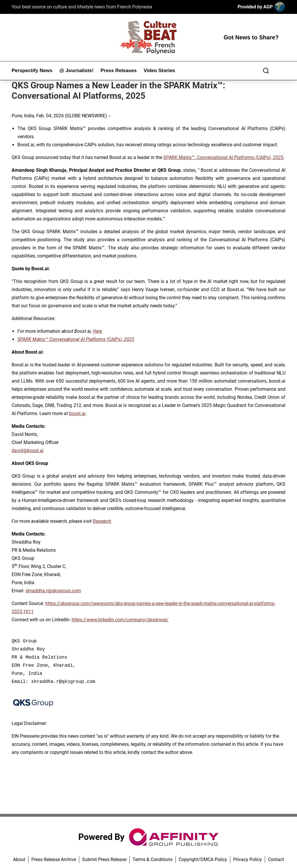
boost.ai (77, 413)
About (19, 859)
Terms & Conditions (153, 859)
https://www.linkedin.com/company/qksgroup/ (120, 620)
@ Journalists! (77, 71)
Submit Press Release (104, 859)
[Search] (266, 71)
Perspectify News (32, 71)
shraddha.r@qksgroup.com (53, 591)
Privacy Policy (248, 859)
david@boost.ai (28, 451)
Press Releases (118, 71)
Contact (276, 859)
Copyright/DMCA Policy (203, 859)
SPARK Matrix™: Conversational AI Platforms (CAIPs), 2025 (223, 157)
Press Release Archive (54, 859)
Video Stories (159, 71)
